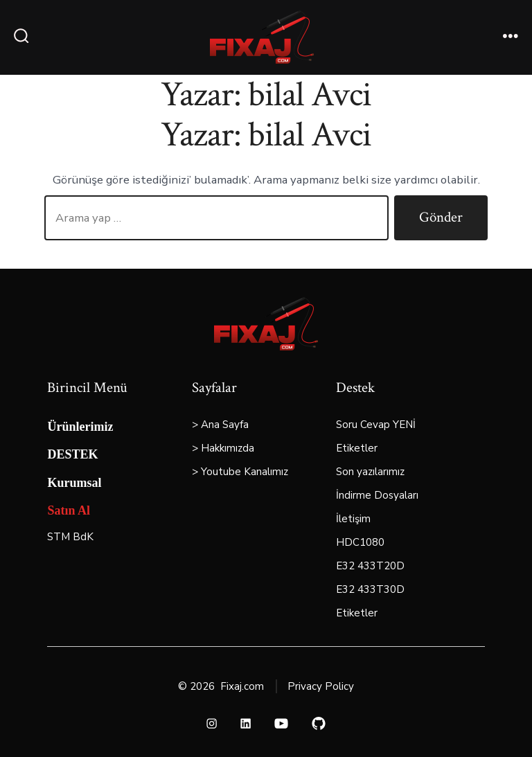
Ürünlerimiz (80, 427)
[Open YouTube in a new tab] (281, 723)
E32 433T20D (370, 566)
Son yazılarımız (370, 472)
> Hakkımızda (223, 448)
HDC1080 (360, 542)
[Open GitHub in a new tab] (319, 723)
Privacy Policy (321, 686)
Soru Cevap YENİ (376, 425)
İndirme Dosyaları (377, 495)
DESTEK (72, 454)
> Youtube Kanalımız (240, 472)
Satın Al (69, 510)
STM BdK (70, 537)
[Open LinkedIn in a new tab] (246, 723)
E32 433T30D (370, 589)
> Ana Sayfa (220, 425)
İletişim (353, 519)
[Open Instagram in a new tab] (212, 723)
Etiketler (357, 448)
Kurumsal (74, 483)
